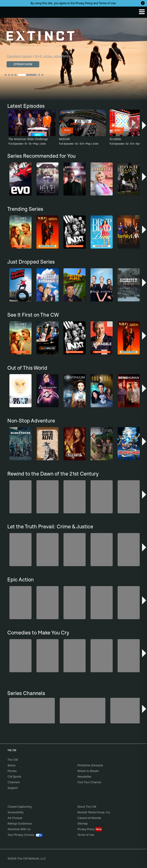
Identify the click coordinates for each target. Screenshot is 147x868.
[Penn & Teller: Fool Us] (32, 711)
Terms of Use (107, 3)
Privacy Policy (84, 3)
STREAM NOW (23, 64)
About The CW (87, 807)
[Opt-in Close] (143, 3)
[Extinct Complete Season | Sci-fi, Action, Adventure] (73, 59)
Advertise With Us (19, 829)
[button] (144, 126)
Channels (14, 782)
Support (13, 788)
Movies (12, 771)
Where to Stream (88, 771)
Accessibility (16, 812)
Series (12, 765)
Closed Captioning (20, 807)
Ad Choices (15, 818)
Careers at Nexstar (89, 818)
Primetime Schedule (90, 765)
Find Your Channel (89, 782)
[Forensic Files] (83, 711)
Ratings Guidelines (20, 824)
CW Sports (14, 777)
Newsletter (84, 777)
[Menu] (142, 12)
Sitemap (83, 824)
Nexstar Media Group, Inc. (94, 812)
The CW (8, 11)
